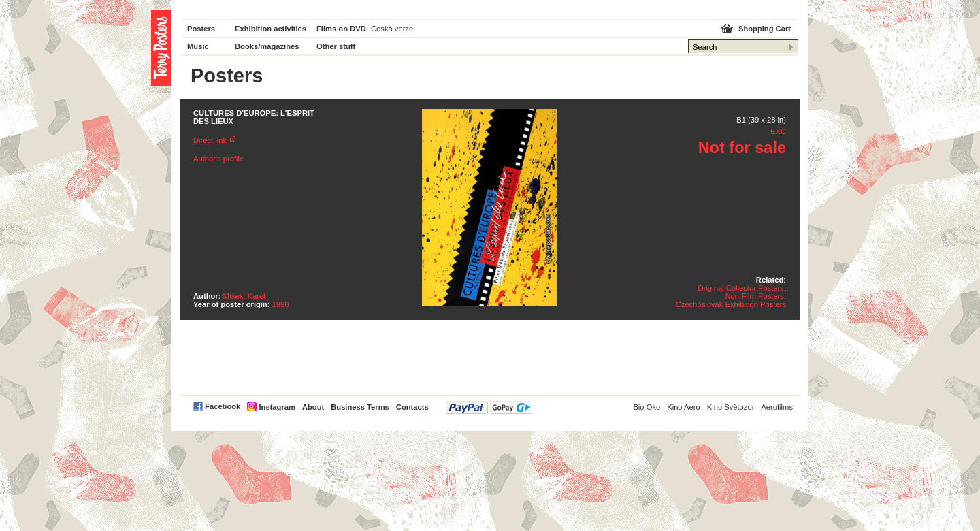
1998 (281, 304)
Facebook (223, 406)
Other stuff (336, 46)
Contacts (412, 407)
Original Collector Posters (741, 288)
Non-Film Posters (754, 296)
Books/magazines (267, 46)
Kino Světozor (731, 407)
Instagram (277, 407)
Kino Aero (684, 407)
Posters (201, 29)
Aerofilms (777, 407)
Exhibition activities (271, 29)
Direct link (210, 140)
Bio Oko (647, 407)
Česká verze (392, 29)
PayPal (489, 407)
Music (198, 46)
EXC (778, 131)
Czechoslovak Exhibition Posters (731, 304)
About (313, 407)
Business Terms (360, 407)
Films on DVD (341, 29)
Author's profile (218, 159)
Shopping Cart (765, 29)
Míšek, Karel (244, 296)
